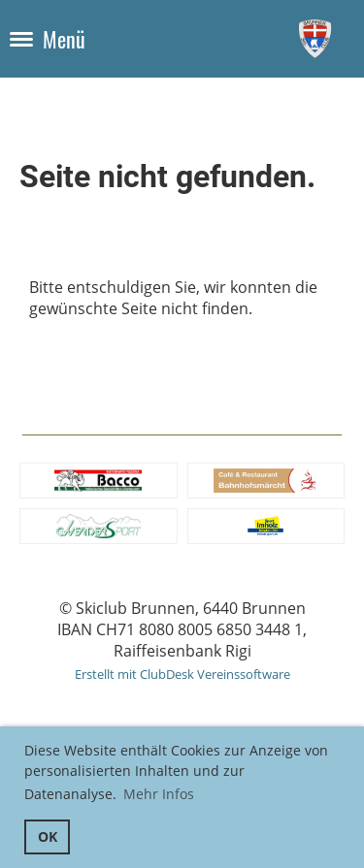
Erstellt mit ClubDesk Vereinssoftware (182, 674)
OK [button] (48, 836)
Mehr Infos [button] (159, 794)
